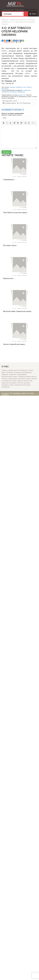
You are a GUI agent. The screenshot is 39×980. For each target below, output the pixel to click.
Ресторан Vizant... (10, 245)
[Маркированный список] (25, 123)
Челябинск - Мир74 (20, 393)
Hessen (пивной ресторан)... (15, 344)
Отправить (6, 152)
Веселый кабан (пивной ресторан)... (18, 311)
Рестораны (5, 89)
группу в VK (22, 95)
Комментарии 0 (13, 110)
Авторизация (8, 10)
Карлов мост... (9, 278)
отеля (24, 87)
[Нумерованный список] (29, 123)
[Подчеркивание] (10, 123)
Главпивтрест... (9, 180)
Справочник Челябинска (18, 20)
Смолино (12, 87)
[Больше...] (33, 123)
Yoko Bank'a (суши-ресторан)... (16, 213)
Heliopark (19, 87)
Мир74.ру (5, 20)
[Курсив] (7, 123)
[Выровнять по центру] (18, 123)
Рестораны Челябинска (18, 92)
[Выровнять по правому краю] (21, 123)
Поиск (33, 14)
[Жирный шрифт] (4, 123)
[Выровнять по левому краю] (15, 123)
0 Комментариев (10, 103)
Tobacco (29, 87)
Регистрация (19, 10)
